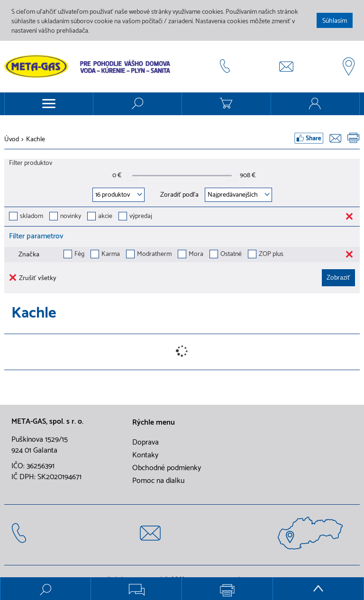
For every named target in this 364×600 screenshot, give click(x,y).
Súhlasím (335, 21)
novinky (71, 217)
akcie (105, 217)
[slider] (132, 175)
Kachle (36, 140)
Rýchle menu (154, 423)
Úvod (12, 140)
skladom (32, 217)
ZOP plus (271, 255)
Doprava (146, 443)
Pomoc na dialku (158, 481)
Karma (111, 255)
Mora (196, 255)
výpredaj (141, 217)
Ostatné (231, 255)
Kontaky (145, 455)
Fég (79, 255)
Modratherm (154, 255)
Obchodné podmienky (167, 468)
